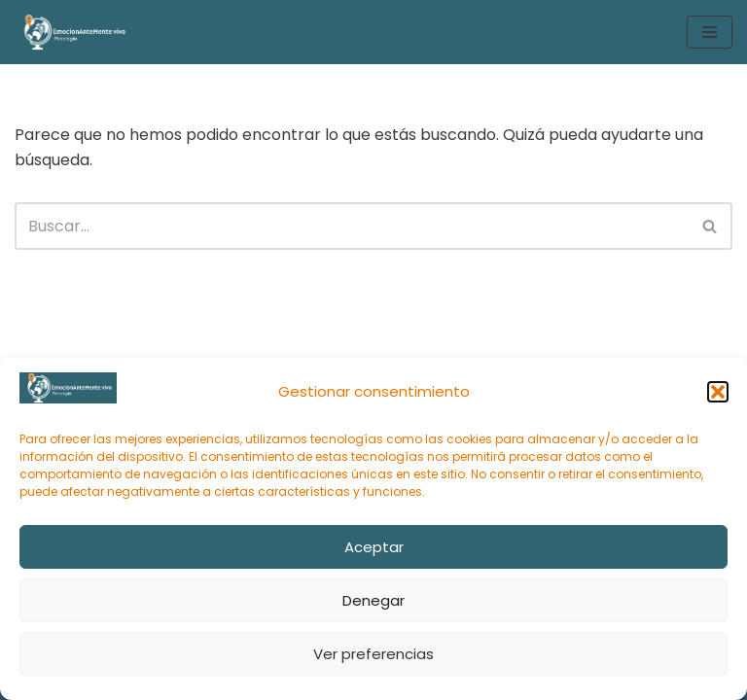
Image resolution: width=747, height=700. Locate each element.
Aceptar (374, 547)
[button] (718, 392)
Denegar (373, 600)
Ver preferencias (373, 654)
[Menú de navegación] (710, 32)
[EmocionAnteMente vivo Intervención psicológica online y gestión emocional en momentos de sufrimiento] (73, 32)
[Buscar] (352, 226)
